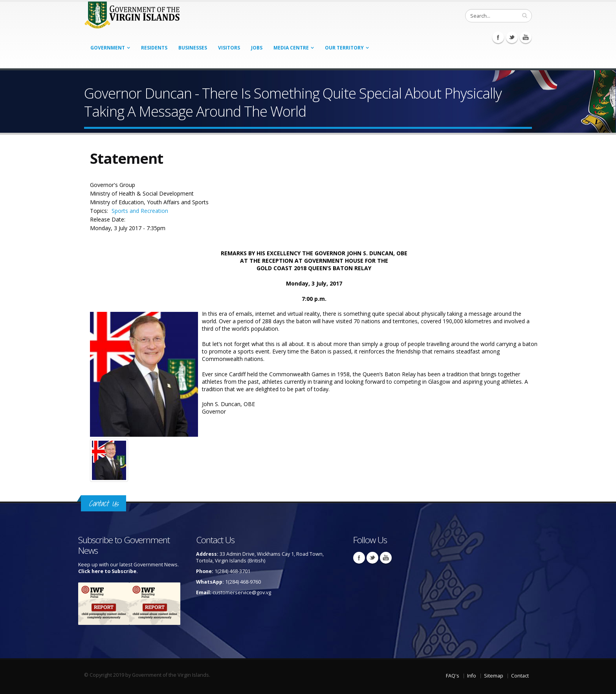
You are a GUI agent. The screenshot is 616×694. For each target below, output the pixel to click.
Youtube (526, 37)
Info (472, 676)
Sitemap (494, 676)
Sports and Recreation (140, 211)
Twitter (512, 37)
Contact (520, 676)
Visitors (229, 48)
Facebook (498, 37)
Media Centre (291, 48)
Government (108, 48)
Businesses (193, 48)
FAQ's (453, 676)
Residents (154, 48)
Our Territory (344, 48)
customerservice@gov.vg (242, 592)
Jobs (257, 48)
